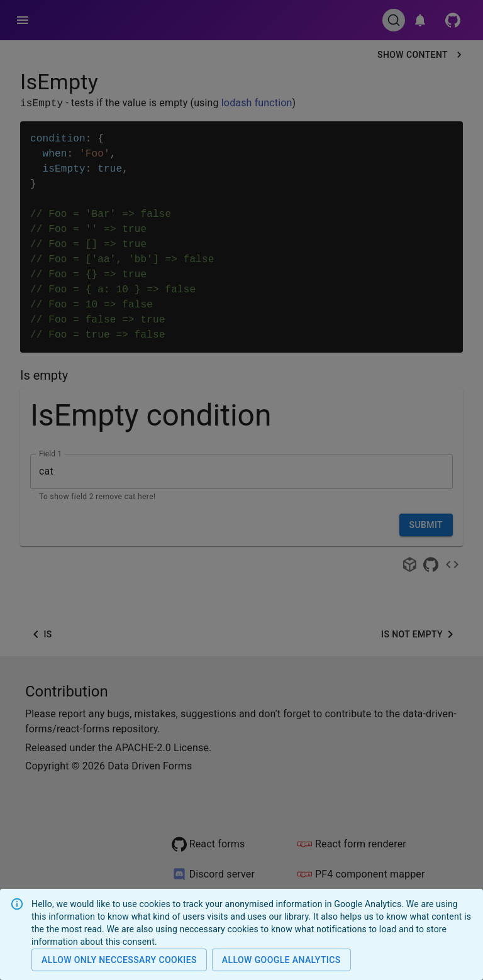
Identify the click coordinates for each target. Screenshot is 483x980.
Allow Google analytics (281, 960)
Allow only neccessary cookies (119, 960)
